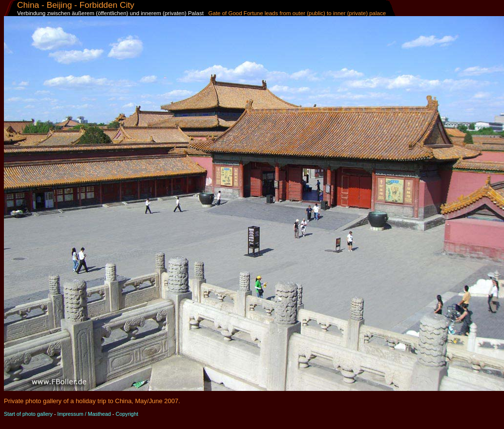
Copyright (127, 414)
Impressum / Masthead (84, 414)
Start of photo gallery (28, 414)
